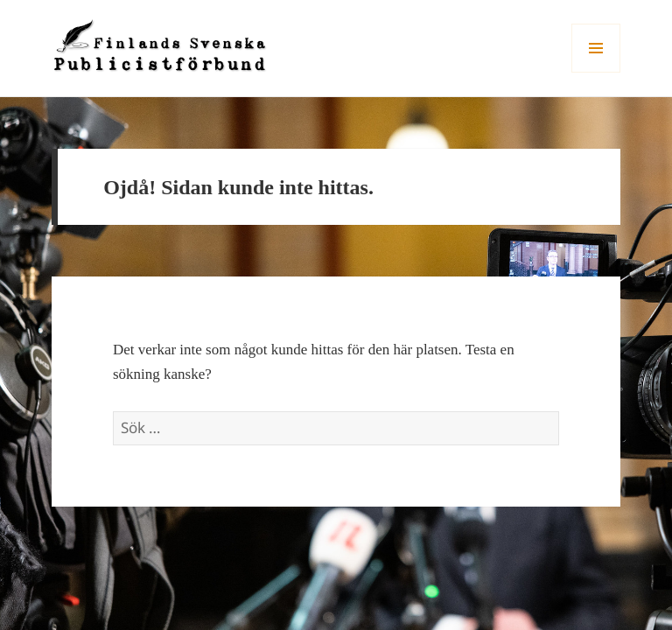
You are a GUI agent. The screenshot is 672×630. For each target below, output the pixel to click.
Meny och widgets (596, 72)
